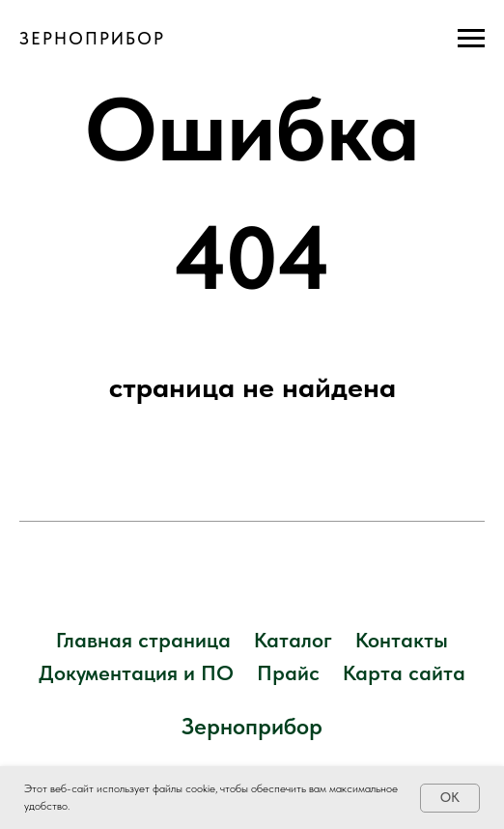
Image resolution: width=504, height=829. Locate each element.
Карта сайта (404, 672)
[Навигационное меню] (471, 39)
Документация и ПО (136, 672)
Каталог (293, 640)
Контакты (402, 640)
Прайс (288, 672)
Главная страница (143, 640)
